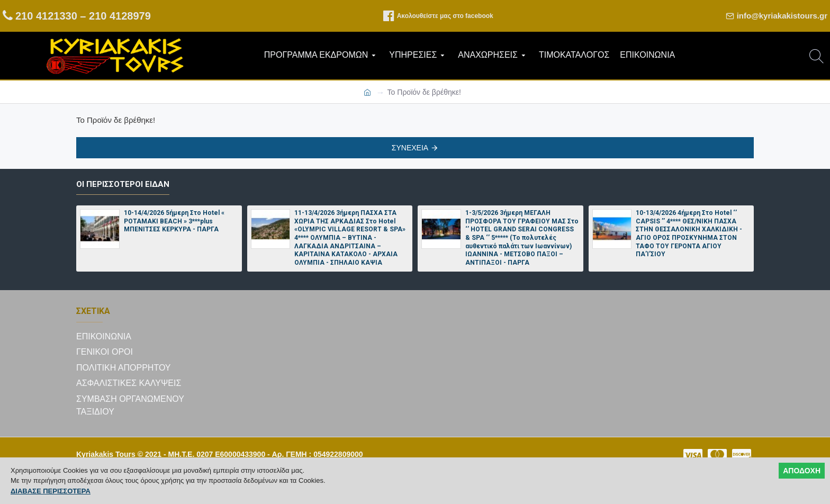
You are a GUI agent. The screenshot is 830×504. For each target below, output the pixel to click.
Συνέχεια (410, 148)
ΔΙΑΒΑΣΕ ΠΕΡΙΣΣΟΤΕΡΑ (51, 491)
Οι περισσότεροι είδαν (123, 184)
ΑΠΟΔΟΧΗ (802, 471)
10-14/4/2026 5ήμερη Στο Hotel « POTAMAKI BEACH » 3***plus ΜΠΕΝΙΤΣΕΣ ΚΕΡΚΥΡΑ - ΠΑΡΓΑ (174, 222)
